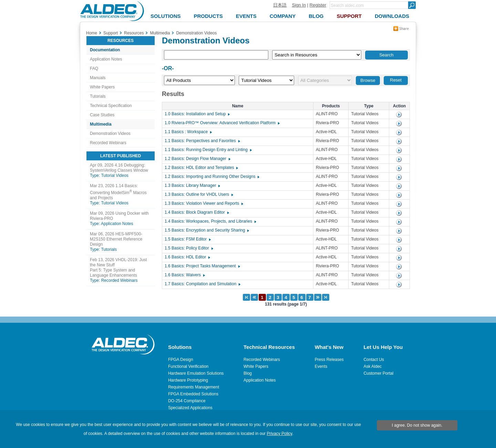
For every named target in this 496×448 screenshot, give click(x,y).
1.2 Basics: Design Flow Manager (197, 159)
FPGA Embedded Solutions (193, 394)
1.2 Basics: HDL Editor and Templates (201, 168)
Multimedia (101, 124)
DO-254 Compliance (187, 401)
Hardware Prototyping (188, 380)
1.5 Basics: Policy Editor (189, 248)
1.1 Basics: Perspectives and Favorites (202, 141)
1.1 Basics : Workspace (188, 132)
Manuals (98, 78)
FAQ (94, 68)
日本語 (280, 5)
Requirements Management (194, 387)
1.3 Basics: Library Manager (192, 185)
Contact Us (374, 360)
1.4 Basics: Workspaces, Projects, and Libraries (210, 221)
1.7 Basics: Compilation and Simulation (202, 284)
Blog (248, 373)
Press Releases (329, 360)
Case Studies (102, 115)
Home (92, 33)
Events (321, 366)
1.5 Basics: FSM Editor (187, 239)
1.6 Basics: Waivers (184, 275)
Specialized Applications (190, 408)
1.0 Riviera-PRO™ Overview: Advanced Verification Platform (222, 123)
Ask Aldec (373, 366)
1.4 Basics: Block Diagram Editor (197, 212)
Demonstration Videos (110, 134)
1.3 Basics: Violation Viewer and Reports (204, 203)
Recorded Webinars (108, 143)
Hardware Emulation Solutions (196, 373)
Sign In (299, 5)
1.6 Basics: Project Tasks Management (202, 266)
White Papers (102, 87)
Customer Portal (378, 373)
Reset (396, 80)
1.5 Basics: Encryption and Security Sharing (206, 230)
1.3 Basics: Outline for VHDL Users (199, 194)
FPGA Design (181, 360)
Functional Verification (188, 366)
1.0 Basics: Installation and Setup (197, 114)
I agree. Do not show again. (417, 425)
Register (318, 5)
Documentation (105, 50)
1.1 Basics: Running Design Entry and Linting (208, 150)
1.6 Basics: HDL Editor (187, 257)
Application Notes (106, 59)
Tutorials (98, 96)
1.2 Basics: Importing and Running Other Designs (212, 177)
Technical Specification (111, 106)
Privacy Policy (279, 434)
